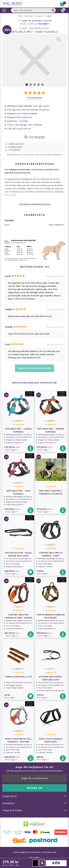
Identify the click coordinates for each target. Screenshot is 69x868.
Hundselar (39, 16)
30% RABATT (44, 24)
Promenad (29, 16)
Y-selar (48, 16)
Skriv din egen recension (35, 368)
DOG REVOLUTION (39, 28)
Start (20, 16)
